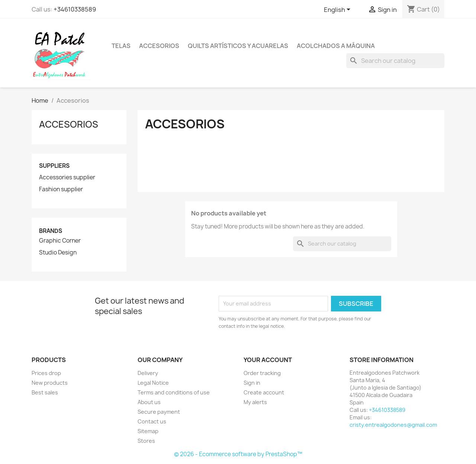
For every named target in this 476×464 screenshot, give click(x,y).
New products (50, 383)
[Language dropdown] (338, 10)
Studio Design (58, 253)
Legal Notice (153, 383)
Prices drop (46, 373)
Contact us (152, 421)
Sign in (252, 383)
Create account (264, 392)
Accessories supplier (67, 177)
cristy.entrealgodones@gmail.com (393, 425)
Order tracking (262, 373)
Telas (121, 46)
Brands (51, 231)
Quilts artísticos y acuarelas (238, 46)
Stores (146, 441)
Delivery (148, 373)
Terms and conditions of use (174, 392)
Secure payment (159, 412)
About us (149, 402)
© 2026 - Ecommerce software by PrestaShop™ (238, 454)
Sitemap (148, 431)
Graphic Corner (60, 241)
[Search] (395, 61)
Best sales (45, 392)
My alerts (255, 402)
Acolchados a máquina (336, 46)
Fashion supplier (61, 189)
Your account (268, 360)
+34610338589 (75, 9)
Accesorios (159, 46)
